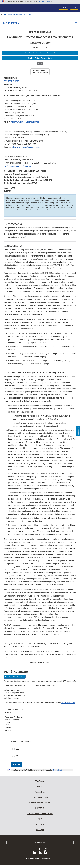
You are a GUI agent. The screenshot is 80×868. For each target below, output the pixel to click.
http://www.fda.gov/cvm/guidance (17, 166)
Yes (17, 749)
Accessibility (40, 792)
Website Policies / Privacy (40, 803)
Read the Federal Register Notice (40, 58)
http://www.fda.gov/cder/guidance (25, 122)
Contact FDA (40, 843)
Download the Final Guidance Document (40, 53)
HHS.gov (40, 824)
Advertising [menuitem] (9, 730)
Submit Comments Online (15, 677)
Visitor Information (40, 797)
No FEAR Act (40, 808)
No (17, 756)
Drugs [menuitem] (7, 725)
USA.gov (40, 830)
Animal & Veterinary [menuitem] (12, 720)
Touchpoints (57, 770)
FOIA (40, 819)
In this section (11, 23)
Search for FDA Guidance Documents (17, 14)
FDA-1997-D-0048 (11, 81)
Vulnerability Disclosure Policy (40, 814)
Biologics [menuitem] (8, 722)
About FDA (40, 787)
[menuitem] (40, 712)
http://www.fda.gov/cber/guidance (26, 147)
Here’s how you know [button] (44, 1)
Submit (17, 765)
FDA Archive (40, 781)
